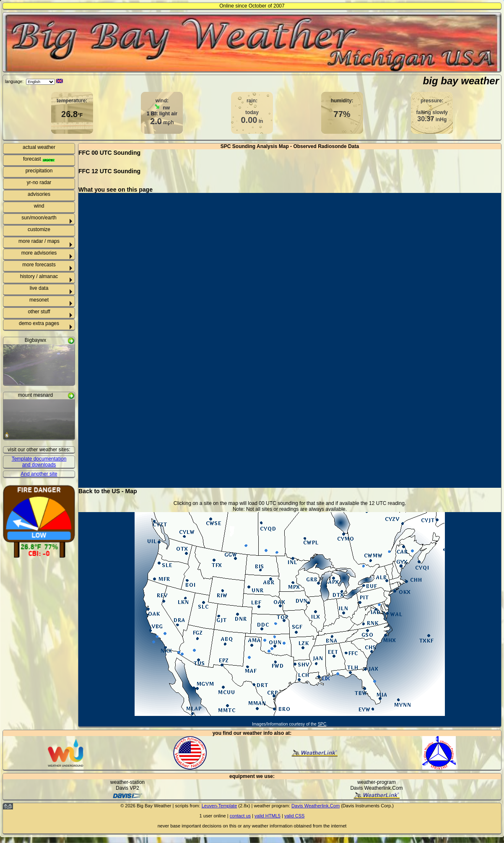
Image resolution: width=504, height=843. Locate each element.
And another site (39, 474)
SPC (322, 724)
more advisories (39, 253)
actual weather (39, 147)
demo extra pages (39, 323)
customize (39, 229)
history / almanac (39, 276)
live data (39, 288)
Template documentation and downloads (39, 462)
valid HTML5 (268, 816)
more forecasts (39, 265)
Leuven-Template (220, 806)
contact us (240, 816)
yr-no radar (39, 182)
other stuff (39, 312)
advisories (39, 194)
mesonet (39, 300)
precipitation (39, 171)
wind (39, 206)
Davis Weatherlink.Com (316, 806)
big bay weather (461, 81)
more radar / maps (39, 241)
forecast (39, 159)
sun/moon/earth (39, 218)
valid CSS (294, 816)
